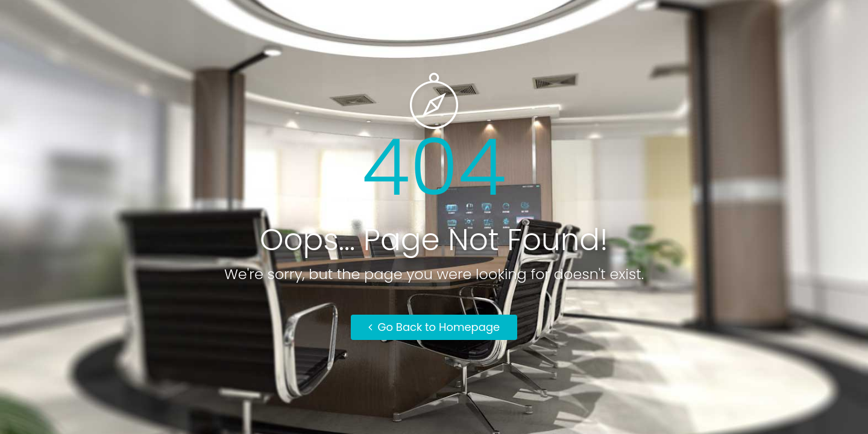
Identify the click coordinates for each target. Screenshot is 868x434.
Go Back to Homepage (434, 327)
